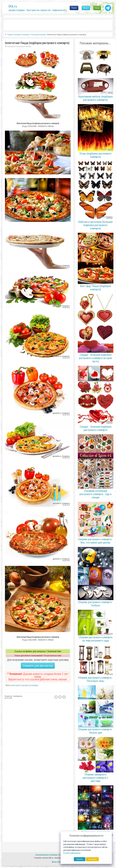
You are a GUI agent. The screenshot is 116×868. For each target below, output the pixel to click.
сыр (30, 685)
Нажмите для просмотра (38, 666)
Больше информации (72, 853)
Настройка (92, 859)
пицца (13, 685)
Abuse (54, 862)
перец (26, 685)
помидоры (35, 685)
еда (16, 685)
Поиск (74, 8)
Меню (86, 8)
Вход (97, 8)
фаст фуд (21, 685)
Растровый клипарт (24, 46)
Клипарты (11, 46)
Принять (80, 859)
